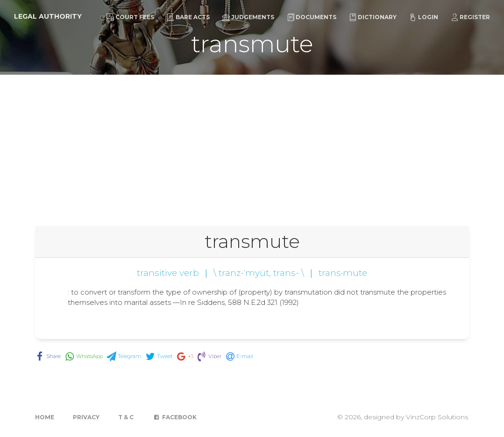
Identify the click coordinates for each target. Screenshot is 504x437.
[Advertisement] (252, 145)
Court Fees (130, 17)
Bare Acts (188, 17)
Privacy (86, 417)
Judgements (248, 17)
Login (424, 17)
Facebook (174, 417)
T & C (126, 417)
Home (45, 417)
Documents (312, 17)
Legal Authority (48, 16)
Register (470, 17)
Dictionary (373, 17)
